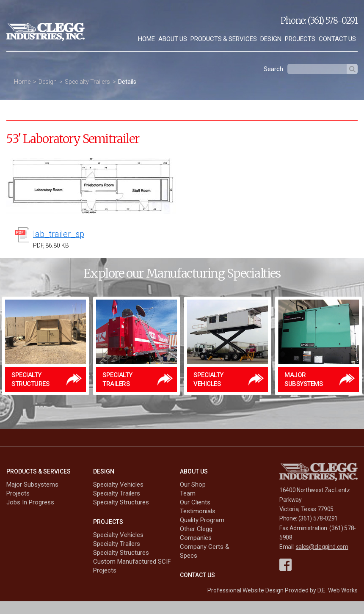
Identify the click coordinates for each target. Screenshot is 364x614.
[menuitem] (146, 39)
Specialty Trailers (87, 82)
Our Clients (195, 502)
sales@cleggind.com (322, 547)
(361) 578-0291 (333, 21)
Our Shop (193, 485)
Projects (300, 39)
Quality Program (202, 520)
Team (188, 493)
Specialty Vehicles (118, 485)
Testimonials (198, 511)
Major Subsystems (32, 485)
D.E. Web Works (338, 590)
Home (146, 39)
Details (127, 82)
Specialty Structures (121, 502)
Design (271, 39)
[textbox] (317, 69)
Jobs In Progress (30, 502)
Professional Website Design (245, 590)
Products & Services (224, 39)
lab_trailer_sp (59, 234)
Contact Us (337, 39)
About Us (173, 39)
